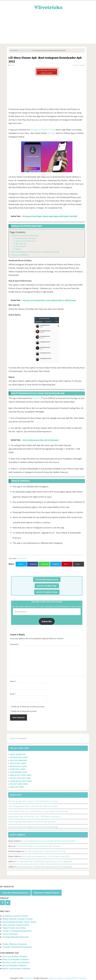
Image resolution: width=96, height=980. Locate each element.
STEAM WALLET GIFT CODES (21, 781)
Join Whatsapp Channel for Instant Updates (47, 72)
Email (13, 694)
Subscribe (47, 621)
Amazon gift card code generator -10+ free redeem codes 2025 (46, 856)
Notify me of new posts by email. (24, 711)
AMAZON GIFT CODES (18, 766)
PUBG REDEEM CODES (18, 772)
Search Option (21, 246)
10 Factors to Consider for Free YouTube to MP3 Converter (38, 846)
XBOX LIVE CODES (17, 787)
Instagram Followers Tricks (43, 130)
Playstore (37, 398)
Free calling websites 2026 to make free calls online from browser (33, 806)
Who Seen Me (21, 244)
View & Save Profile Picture (26, 241)
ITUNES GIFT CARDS (17, 769)
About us (52, 978)
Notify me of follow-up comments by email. (28, 707)
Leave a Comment (79, 65)
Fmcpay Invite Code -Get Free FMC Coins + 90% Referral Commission (34, 817)
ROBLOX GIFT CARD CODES (20, 775)
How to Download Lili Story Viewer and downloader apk (35, 252)
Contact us (61, 978)
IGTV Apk (51, 133)
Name (13, 681)
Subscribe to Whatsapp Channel (15, 893)
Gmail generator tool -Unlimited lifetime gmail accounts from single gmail (44, 861)
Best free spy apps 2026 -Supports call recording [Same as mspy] (33, 801)
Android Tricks (22, 559)
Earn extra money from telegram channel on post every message (33, 827)
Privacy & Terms (73, 978)
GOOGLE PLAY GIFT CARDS (20, 778)
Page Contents (17, 232)
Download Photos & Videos (26, 238)
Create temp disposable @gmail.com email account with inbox (32, 822)
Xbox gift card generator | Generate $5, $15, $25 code (45, 851)
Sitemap (83, 978)
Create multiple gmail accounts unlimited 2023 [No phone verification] (48, 841)
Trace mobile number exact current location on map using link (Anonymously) (38, 811)
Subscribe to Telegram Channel (47, 893)
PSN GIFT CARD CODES (19, 784)
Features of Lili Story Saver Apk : (25, 235)
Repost (18, 249)
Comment (15, 644)
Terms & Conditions (20, 255)
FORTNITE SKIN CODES (19, 757)
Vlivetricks (48, 7)
